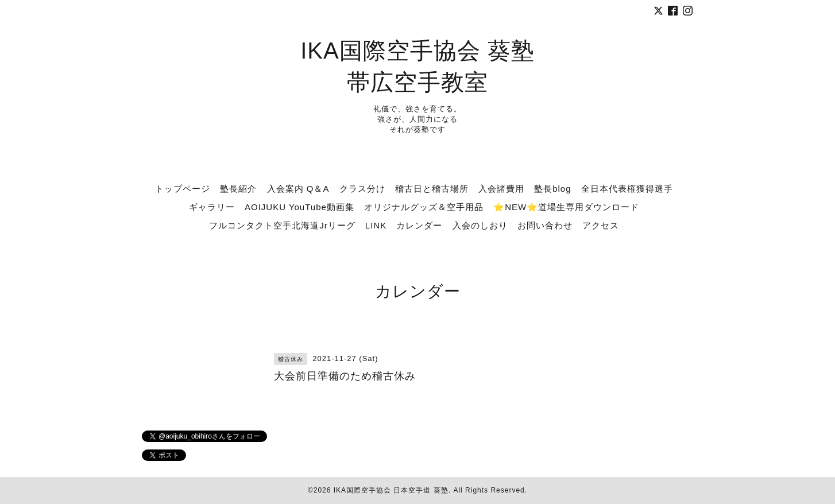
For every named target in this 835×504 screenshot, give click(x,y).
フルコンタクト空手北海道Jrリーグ (282, 225)
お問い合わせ (545, 225)
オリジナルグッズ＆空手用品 (424, 207)
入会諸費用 (501, 189)
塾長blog (552, 189)
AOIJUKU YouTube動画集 (299, 207)
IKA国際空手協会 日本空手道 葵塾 (391, 490)
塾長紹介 (238, 189)
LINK (376, 225)
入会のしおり (480, 225)
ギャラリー (212, 207)
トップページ (183, 189)
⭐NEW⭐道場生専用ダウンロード (566, 207)
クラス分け (362, 189)
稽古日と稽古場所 (432, 189)
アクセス (601, 225)
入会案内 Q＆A (298, 189)
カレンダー (419, 225)
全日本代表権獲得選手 (627, 189)
